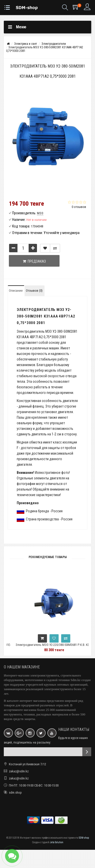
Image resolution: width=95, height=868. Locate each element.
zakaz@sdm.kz (19, 771)
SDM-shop (84, 838)
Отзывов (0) (34, 291)
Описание (16, 291)
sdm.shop (15, 792)
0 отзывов (79, 207)
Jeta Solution (57, 842)
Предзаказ (34, 261)
